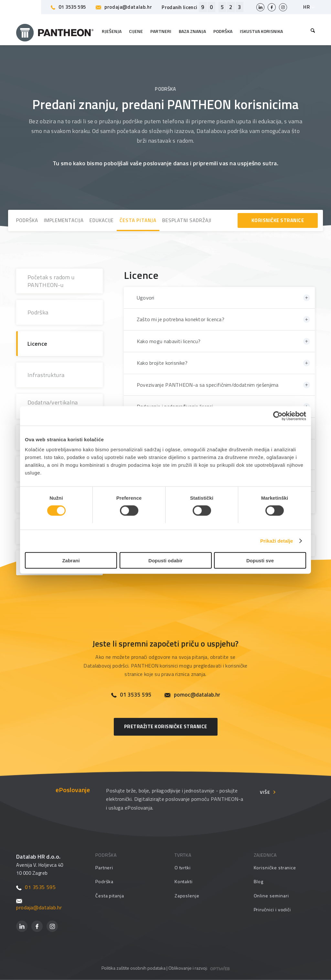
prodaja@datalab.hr (124, 7)
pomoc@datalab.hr (192, 695)
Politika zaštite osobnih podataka (133, 968)
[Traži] (311, 31)
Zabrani (71, 560)
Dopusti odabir (165, 560)
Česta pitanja (110, 896)
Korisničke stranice (275, 868)
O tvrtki (183, 868)
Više (265, 792)
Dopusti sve (260, 560)
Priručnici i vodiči (272, 909)
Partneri (104, 868)
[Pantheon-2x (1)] (55, 31)
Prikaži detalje (277, 541)
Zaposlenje (187, 896)
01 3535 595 (68, 7)
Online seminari (271, 896)
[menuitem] (311, 31)
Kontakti (184, 881)
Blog (259, 881)
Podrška (105, 881)
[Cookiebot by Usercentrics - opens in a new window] (278, 416)
